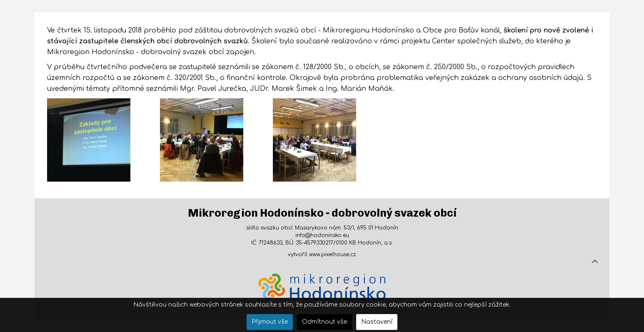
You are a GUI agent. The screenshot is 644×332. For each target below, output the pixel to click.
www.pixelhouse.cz (333, 255)
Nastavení (377, 322)
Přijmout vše (270, 322)
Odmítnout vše (324, 322)
